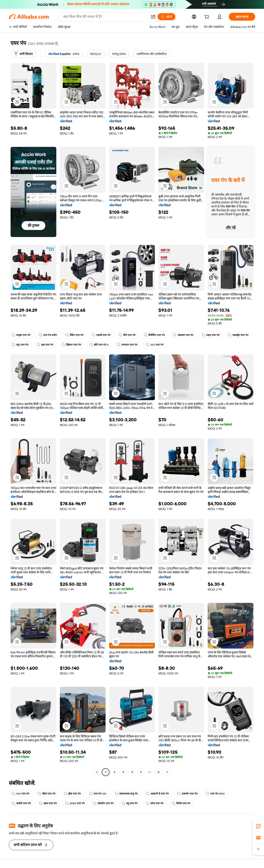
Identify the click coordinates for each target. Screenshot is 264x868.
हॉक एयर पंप (72, 794)
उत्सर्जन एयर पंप (187, 794)
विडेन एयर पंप (74, 335)
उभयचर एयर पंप (127, 345)
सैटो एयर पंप (127, 335)
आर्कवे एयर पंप (21, 803)
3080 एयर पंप (75, 803)
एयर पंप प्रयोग (48, 335)
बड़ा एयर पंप (45, 345)
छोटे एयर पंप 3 (99, 345)
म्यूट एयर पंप (20, 345)
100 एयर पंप (155, 345)
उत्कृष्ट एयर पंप (21, 335)
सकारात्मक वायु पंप (126, 794)
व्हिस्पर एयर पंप (71, 345)
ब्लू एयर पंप (130, 803)
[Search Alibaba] (105, 17)
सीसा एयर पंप (47, 794)
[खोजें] (166, 17)
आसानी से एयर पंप (157, 794)
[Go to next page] (167, 772)
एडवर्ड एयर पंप (101, 335)
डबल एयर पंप (48, 803)
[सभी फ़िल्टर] (24, 54)
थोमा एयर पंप (155, 803)
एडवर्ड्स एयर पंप (238, 335)
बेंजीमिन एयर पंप (154, 335)
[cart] (207, 17)
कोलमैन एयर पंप (103, 803)
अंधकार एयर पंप (183, 335)
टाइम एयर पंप (211, 335)
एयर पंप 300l (215, 794)
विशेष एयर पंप (181, 803)
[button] (153, 17)
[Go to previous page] (97, 772)
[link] (258, 826)
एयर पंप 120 (98, 794)
